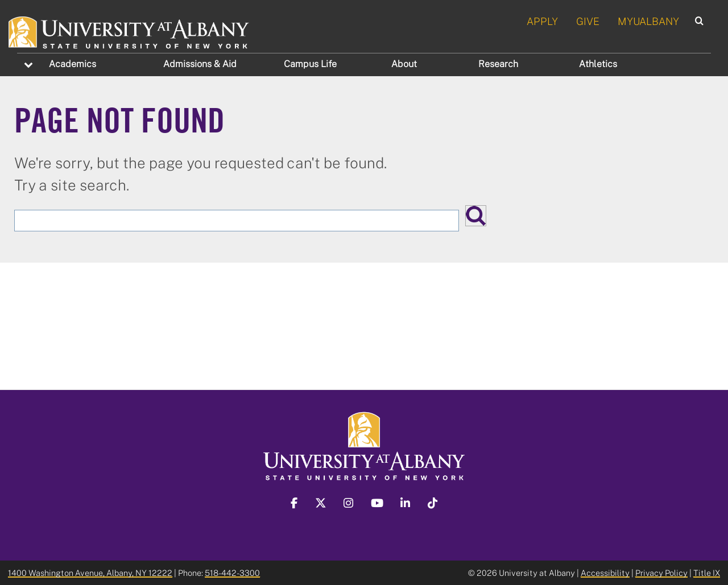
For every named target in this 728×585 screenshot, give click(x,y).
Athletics (598, 64)
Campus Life (310, 64)
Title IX (707, 573)
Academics (73, 64)
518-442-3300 (232, 573)
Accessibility (605, 573)
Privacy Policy (661, 573)
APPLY (542, 21)
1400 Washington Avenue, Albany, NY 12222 (90, 573)
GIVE (588, 21)
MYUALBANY (648, 21)
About (404, 64)
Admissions (200, 64)
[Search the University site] (237, 221)
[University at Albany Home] (129, 31)
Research (498, 64)
